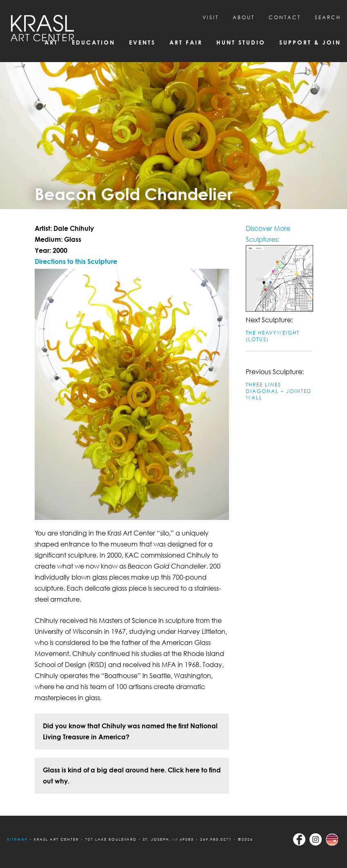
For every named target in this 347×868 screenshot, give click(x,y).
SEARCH (328, 17)
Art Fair (186, 42)
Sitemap (17, 839)
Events (142, 42)
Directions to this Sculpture (76, 261)
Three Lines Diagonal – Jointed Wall (279, 391)
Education (93, 42)
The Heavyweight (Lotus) (273, 336)
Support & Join (310, 42)
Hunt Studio (241, 42)
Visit (211, 17)
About (244, 17)
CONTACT (285, 17)
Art (51, 42)
